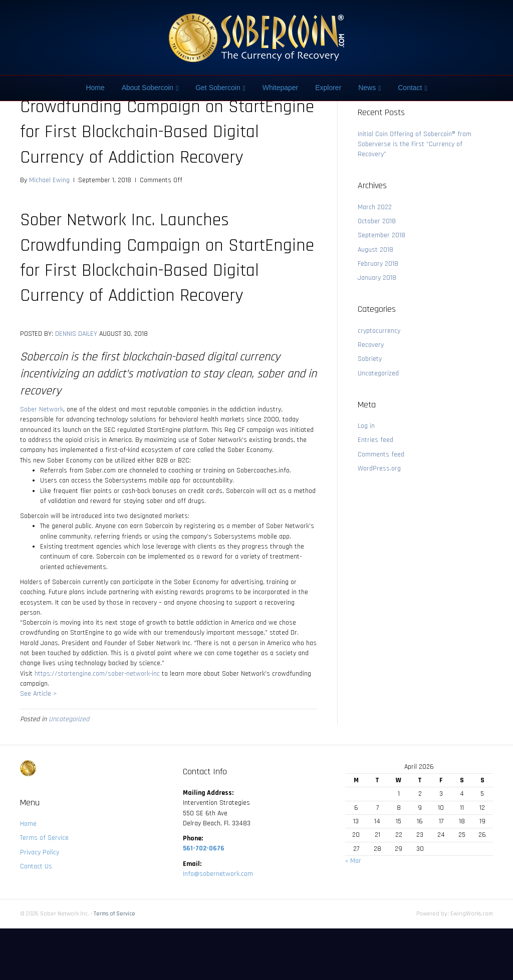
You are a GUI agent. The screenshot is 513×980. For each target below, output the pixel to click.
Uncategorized (69, 719)
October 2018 (377, 221)
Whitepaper (281, 88)
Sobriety (370, 359)
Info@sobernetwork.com (218, 874)
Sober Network (42, 409)
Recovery (371, 345)
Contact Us (36, 866)
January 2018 (377, 278)
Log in (366, 426)
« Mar (353, 861)
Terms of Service (44, 838)
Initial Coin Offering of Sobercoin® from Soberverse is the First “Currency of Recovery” (415, 144)
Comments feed (381, 454)
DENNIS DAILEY (76, 334)
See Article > (38, 694)
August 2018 (375, 250)
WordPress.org (379, 468)
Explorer (328, 88)
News (367, 88)
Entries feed (375, 440)
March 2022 (375, 207)
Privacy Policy (40, 852)
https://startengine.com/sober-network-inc (97, 674)
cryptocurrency (379, 331)
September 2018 (381, 235)
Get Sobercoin (218, 88)
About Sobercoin (148, 88)
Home (95, 88)
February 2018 (378, 264)
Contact (410, 88)
